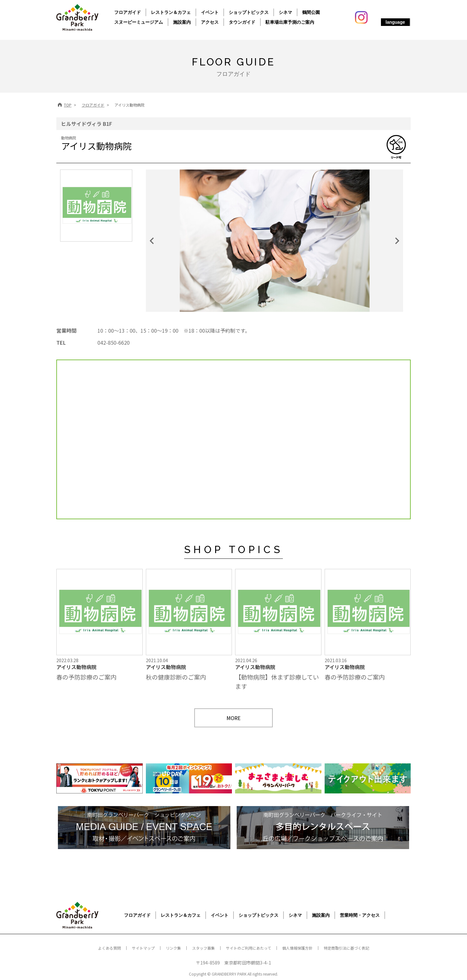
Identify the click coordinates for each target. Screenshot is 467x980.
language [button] (395, 22)
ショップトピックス (249, 12)
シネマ (285, 12)
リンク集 (173, 948)
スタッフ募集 (203, 948)
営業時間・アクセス (360, 915)
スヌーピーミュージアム (139, 22)
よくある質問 (109, 948)
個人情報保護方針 (297, 948)
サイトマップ (143, 948)
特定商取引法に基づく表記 (346, 948)
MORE (233, 718)
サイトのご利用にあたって (249, 948)
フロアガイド (128, 12)
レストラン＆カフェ (171, 12)
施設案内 (182, 22)
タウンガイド (242, 22)
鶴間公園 (311, 12)
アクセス (210, 22)
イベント (210, 12)
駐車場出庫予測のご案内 (290, 22)
